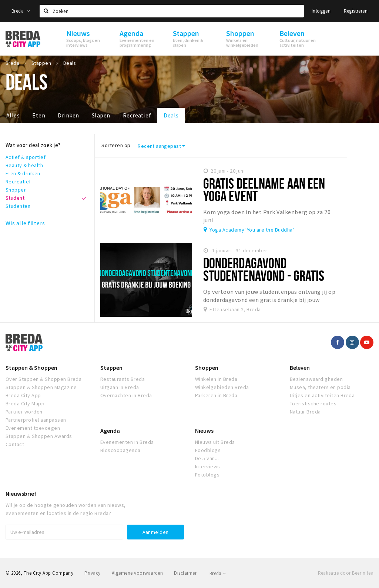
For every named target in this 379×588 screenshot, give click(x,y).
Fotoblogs (207, 475)
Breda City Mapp (25, 403)
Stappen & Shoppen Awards (39, 436)
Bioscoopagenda (120, 450)
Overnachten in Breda (126, 395)
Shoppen (16, 190)
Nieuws (204, 431)
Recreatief (137, 115)
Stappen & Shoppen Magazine (41, 387)
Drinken (68, 115)
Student (15, 198)
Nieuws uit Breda (215, 442)
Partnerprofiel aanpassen (36, 420)
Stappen (111, 368)
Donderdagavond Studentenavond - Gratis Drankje (264, 275)
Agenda (110, 431)
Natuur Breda (305, 412)
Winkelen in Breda (216, 379)
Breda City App (23, 395)
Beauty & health (24, 165)
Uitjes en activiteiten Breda (322, 395)
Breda (21, 11)
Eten (39, 115)
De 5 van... (207, 458)
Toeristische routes (313, 403)
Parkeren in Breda (216, 395)
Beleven (300, 368)
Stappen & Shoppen (31, 368)
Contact (15, 444)
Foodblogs (208, 450)
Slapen (101, 115)
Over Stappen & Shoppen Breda (43, 379)
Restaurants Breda (123, 379)
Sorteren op (116, 145)
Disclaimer (185, 573)
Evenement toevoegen (33, 428)
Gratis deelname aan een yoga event (264, 190)
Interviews (208, 466)
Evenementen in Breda (127, 442)
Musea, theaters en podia (320, 387)
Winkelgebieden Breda (222, 387)
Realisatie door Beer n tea (346, 573)
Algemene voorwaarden (137, 573)
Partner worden (24, 412)
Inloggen (321, 11)
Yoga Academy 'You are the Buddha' (252, 230)
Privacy (92, 573)
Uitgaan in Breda (120, 387)
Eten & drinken (23, 173)
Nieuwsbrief (21, 494)
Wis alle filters (25, 223)
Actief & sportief (26, 157)
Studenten (18, 206)
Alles (13, 115)
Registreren (356, 11)
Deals (171, 115)
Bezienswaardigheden (316, 379)
